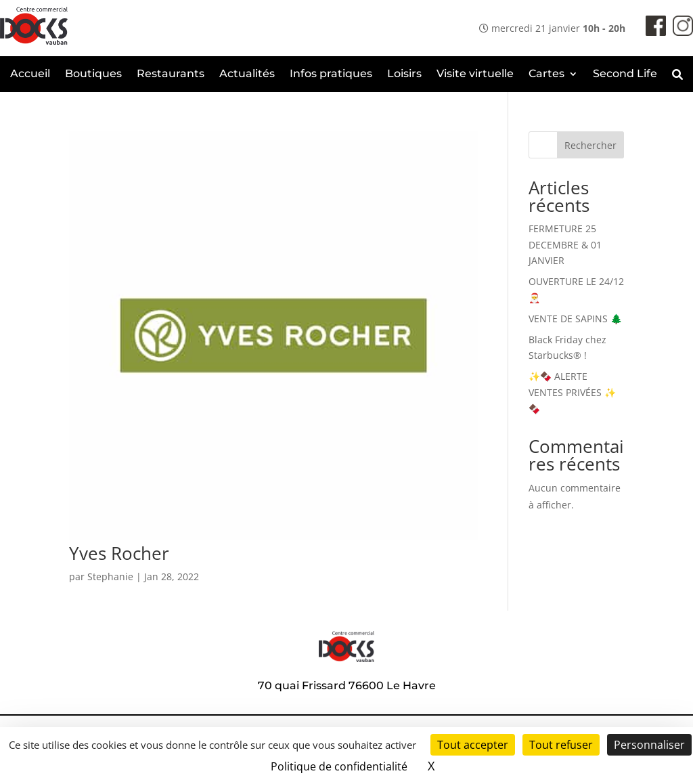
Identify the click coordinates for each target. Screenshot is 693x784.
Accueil (30, 74)
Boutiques (93, 74)
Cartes (546, 74)
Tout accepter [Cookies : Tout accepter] (473, 745)
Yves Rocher (119, 553)
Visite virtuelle (475, 74)
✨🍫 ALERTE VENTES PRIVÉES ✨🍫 (572, 392)
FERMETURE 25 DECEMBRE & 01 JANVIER (565, 245)
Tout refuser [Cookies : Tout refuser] (561, 745)
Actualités (247, 74)
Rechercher (590, 145)
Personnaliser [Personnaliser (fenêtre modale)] (649, 745)
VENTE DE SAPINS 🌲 (575, 319)
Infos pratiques (331, 74)
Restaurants (171, 74)
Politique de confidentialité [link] (339, 766)
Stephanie (110, 576)
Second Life (625, 74)
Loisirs (404, 74)
